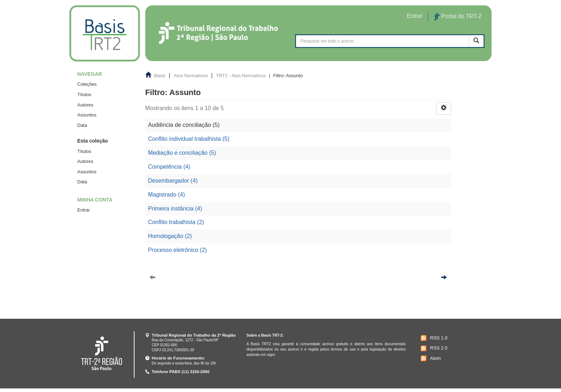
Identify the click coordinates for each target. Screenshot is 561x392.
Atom (430, 358)
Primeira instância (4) (175, 209)
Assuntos (87, 115)
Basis (160, 76)
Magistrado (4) (167, 195)
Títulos (84, 95)
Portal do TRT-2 (458, 17)
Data (82, 125)
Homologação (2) (170, 236)
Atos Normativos (191, 76)
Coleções (87, 84)
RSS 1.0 (433, 338)
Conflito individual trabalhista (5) (189, 139)
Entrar (84, 210)
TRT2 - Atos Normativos (241, 76)
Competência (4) (169, 167)
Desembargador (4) (173, 181)
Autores (85, 105)
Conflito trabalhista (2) (176, 222)
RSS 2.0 (433, 348)
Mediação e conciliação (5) (182, 153)
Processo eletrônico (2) (178, 250)
